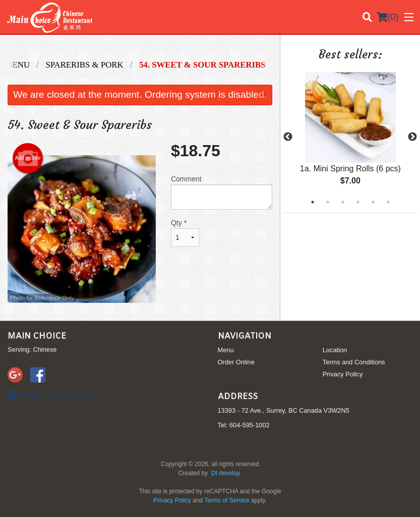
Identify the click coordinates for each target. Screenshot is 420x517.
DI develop (226, 473)
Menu (226, 350)
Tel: (244, 425)
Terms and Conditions (354, 362)
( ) (388, 17)
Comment (222, 192)
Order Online (236, 362)
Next (412, 137)
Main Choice (37, 336)
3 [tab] (343, 202)
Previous (288, 137)
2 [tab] (328, 202)
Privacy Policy (343, 374)
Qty (185, 233)
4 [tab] (358, 202)
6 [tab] (388, 202)
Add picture (28, 158)
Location (335, 350)
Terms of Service (227, 500)
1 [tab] (313, 202)
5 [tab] (373, 202)
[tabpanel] (350, 137)
